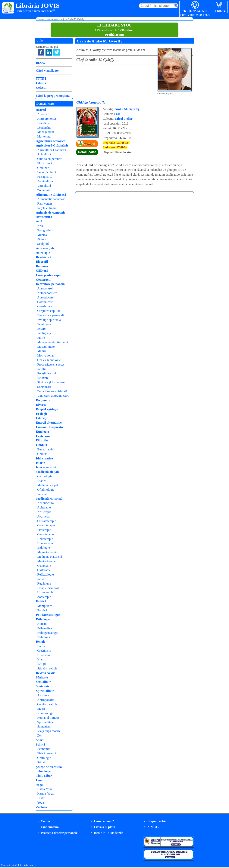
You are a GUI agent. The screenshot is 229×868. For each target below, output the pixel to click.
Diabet (41, 481)
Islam (41, 659)
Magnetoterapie (47, 552)
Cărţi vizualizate (47, 71)
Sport (40, 740)
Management (46, 132)
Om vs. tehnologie (49, 360)
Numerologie (46, 713)
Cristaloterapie (47, 521)
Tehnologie (43, 771)
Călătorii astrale (47, 704)
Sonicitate (43, 686)
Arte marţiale (45, 248)
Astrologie (43, 253)
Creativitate (45, 306)
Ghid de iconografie (91, 102)
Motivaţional (45, 355)
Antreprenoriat (47, 119)
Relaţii (41, 369)
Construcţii (44, 280)
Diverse (41, 405)
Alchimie (43, 695)
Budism (42, 646)
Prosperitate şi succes (51, 364)
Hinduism (44, 655)
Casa (117, 114)
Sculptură (43, 244)
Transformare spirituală (52, 391)
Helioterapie (45, 539)
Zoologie (42, 807)
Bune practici (46, 449)
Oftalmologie (46, 490)
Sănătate (42, 677)
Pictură (42, 239)
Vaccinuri (43, 494)
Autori (40, 79)
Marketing (44, 136)
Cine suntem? (50, 827)
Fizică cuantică (47, 753)
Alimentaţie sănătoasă (51, 195)
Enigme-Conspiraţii (49, 427)
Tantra (41, 798)
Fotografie (44, 230)
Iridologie (44, 548)
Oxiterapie (44, 570)
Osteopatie (44, 566)
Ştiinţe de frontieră (49, 767)
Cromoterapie (46, 525)
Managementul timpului (53, 342)
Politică (41, 601)
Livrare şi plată (105, 827)
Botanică (42, 266)
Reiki (41, 579)
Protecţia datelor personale (59, 833)
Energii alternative (49, 423)
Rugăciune (44, 584)
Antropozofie (46, 700)
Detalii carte (87, 152)
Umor (40, 780)
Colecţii (41, 88)
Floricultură (45, 163)
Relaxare (43, 378)
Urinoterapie (45, 592)
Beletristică (44, 257)
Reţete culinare (47, 208)
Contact (46, 821)
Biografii (42, 262)
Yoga (39, 785)
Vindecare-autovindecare (53, 396)
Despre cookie (157, 821)
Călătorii (42, 271)
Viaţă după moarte (49, 731)
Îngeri (41, 709)
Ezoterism (43, 436)
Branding (43, 123)
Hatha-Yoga (45, 789)
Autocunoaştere (47, 293)
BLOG (41, 63)
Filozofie (42, 440)
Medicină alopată (48, 472)
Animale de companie (51, 213)
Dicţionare (43, 400)
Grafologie (44, 758)
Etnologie (42, 432)
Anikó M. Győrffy (127, 109)
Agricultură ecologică (51, 141)
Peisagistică (45, 177)
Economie (44, 749)
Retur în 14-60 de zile (109, 833)
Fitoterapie (44, 530)
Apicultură (44, 154)
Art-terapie (44, 512)
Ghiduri (41, 445)
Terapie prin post (48, 588)
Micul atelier (124, 119)
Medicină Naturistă (49, 499)
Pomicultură (45, 181)
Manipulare (45, 606)
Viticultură (44, 186)
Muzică (42, 235)
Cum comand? (104, 821)
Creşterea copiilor (49, 311)
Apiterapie (44, 507)
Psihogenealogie (48, 633)
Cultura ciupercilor (49, 159)
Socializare (44, 387)
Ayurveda (43, 516)
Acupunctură (45, 503)
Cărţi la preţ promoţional (53, 96)
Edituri (41, 83)
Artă (39, 221)
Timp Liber (44, 776)
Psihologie (43, 619)
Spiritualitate (45, 691)
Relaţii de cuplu (47, 373)
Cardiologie (45, 476)
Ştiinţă (40, 744)
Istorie (40, 463)
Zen (40, 735)
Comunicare (45, 302)
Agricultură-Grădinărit (52, 145)
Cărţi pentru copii (48, 275)
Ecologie (42, 414)
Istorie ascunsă (46, 467)
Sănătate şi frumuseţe (51, 382)
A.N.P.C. (153, 827)
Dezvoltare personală (50, 284)
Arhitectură (44, 217)
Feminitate (44, 324)
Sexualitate (43, 682)
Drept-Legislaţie (47, 409)
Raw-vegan (44, 204)
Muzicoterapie (46, 561)
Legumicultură (47, 172)
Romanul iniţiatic (48, 718)
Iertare (41, 329)
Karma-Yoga (45, 794)
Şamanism (44, 726)
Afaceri (41, 110)
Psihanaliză (44, 628)
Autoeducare (45, 297)
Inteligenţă (44, 333)
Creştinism (44, 651)
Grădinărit (44, 168)
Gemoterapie (45, 534)
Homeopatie (45, 543)
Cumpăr (89, 144)
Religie (41, 642)
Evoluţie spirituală (49, 320)
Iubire (41, 338)
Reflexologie (45, 575)
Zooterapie (44, 597)
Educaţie (42, 418)
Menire (42, 351)
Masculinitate (46, 347)
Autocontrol (45, 288)
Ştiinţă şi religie (47, 668)
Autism (42, 624)
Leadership (44, 128)
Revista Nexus (45, 673)
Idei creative (44, 458)
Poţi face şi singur (48, 615)
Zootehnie (44, 190)
